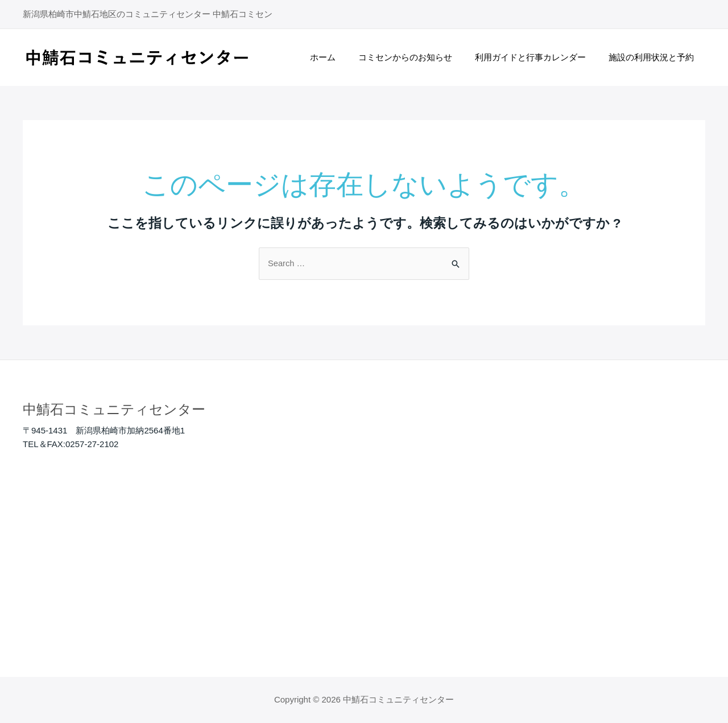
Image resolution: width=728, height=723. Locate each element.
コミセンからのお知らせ (419, 57)
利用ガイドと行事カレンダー (539, 57)
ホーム (343, 57)
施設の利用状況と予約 (654, 57)
